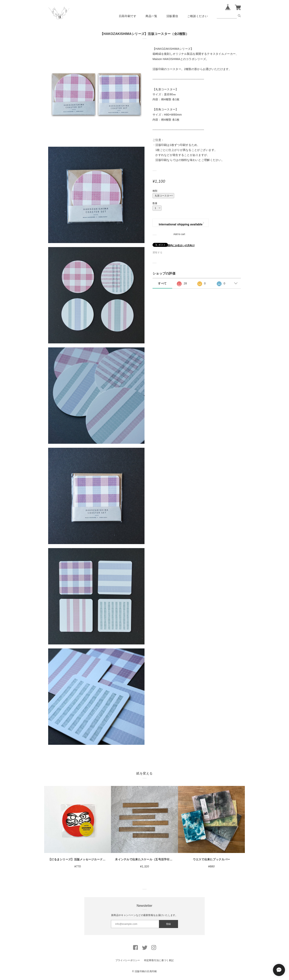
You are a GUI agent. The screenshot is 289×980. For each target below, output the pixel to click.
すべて (162, 283)
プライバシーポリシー (128, 960)
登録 (168, 924)
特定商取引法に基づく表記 (159, 960)
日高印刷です (128, 16)
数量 (155, 203)
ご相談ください (198, 16)
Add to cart (179, 234)
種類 (155, 191)
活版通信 (172, 16)
